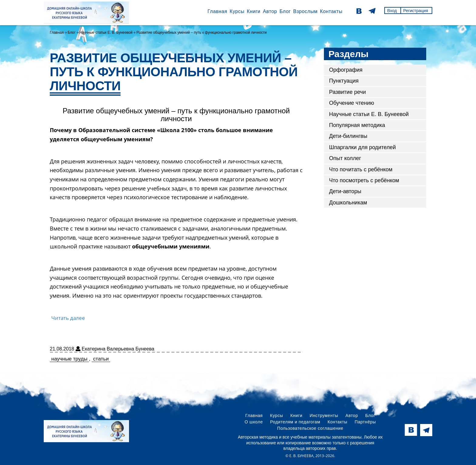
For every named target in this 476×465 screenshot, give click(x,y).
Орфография (346, 70)
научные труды (69, 359)
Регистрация (416, 11)
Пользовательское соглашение (310, 428)
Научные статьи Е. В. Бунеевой (106, 32)
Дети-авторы (345, 191)
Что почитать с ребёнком (361, 169)
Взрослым (305, 11)
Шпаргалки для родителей (362, 147)
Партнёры (365, 422)
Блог (285, 11)
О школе (254, 422)
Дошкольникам (348, 203)
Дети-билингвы (348, 136)
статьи (101, 359)
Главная (217, 11)
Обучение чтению (352, 103)
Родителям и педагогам (295, 422)
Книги (254, 11)
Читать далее (68, 318)
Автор (270, 11)
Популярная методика (357, 125)
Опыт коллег (345, 158)
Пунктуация (344, 81)
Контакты (331, 11)
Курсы (237, 11)
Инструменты (324, 415)
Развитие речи (347, 92)
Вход (392, 11)
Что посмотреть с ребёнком (364, 180)
